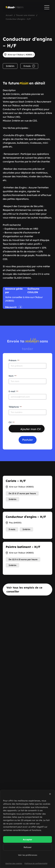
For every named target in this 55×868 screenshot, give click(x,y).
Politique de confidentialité (36, 863)
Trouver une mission (25, 15)
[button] (50, 794)
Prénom (14, 360)
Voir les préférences (28, 855)
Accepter (27, 840)
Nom (13, 376)
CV (12, 422)
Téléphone (15, 407)
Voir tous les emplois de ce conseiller (24, 590)
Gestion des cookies (14, 863)
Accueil (9, 15)
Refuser (28, 847)
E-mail (13, 391)
